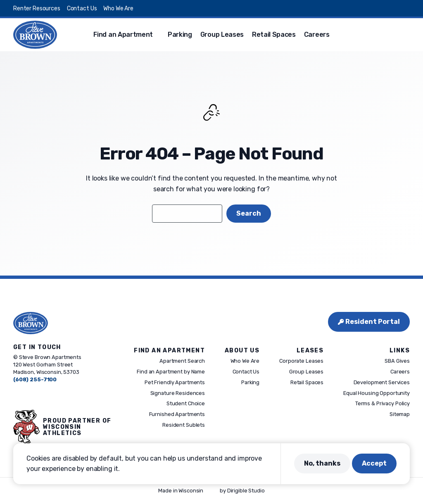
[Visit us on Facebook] (357, 8)
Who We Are (118, 8)
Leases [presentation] (310, 351)
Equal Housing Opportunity (377, 393)
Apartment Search (182, 361)
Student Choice (186, 404)
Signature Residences (178, 393)
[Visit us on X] (367, 8)
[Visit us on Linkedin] (397, 8)
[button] (406, 35)
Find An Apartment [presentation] (169, 351)
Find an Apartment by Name (171, 372)
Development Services (382, 382)
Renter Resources (37, 8)
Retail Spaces (274, 34)
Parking (180, 34)
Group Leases (222, 34)
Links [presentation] (400, 351)
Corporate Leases (301, 361)
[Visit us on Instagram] (377, 8)
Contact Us (82, 8)
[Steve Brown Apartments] (35, 35)
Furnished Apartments (177, 414)
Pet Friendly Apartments (175, 382)
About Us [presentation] (242, 351)
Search (249, 213)
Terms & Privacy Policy (383, 404)
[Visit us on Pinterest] (387, 8)
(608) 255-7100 (35, 379)
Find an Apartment (123, 34)
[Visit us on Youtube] (406, 8)
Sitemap (400, 414)
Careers (317, 34)
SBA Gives (397, 361)
